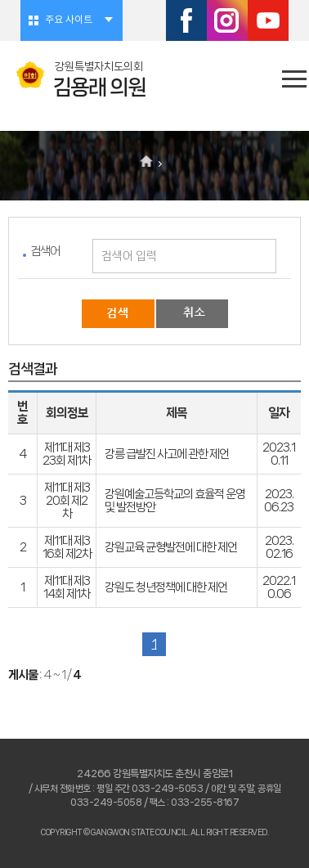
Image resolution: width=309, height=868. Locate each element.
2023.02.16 (279, 547)
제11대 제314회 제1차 (67, 587)
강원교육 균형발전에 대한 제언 (171, 547)
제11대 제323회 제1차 (67, 454)
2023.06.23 (279, 501)
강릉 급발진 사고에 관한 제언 (167, 454)
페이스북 (186, 20)
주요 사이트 (69, 20)
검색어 (45, 251)
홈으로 (147, 163)
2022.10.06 (279, 587)
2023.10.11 (279, 454)
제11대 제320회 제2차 (67, 501)
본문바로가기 (0, 0)
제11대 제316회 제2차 (67, 547)
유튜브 (268, 20)
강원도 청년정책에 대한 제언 (166, 587)
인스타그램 (227, 20)
